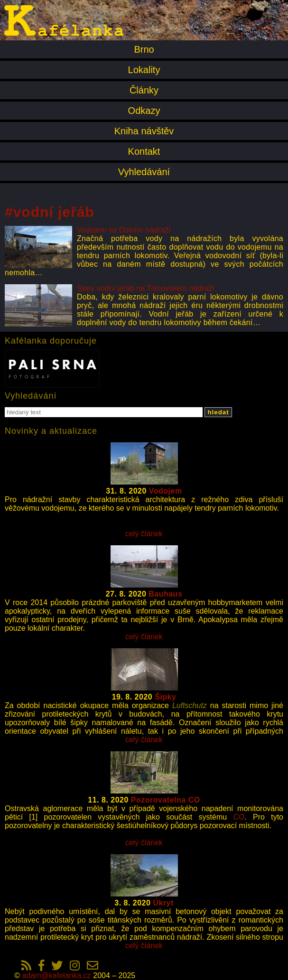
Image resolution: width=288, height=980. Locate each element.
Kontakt (144, 151)
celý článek (144, 534)
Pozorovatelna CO (166, 800)
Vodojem (166, 491)
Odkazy (144, 111)
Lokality (144, 70)
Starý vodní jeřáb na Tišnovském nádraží (146, 288)
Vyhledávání (144, 172)
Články (144, 90)
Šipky (165, 697)
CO (239, 817)
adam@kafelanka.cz (57, 975)
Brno (144, 49)
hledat (218, 412)
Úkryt (163, 903)
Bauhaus (165, 594)
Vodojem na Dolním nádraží (124, 230)
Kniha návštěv (144, 131)
